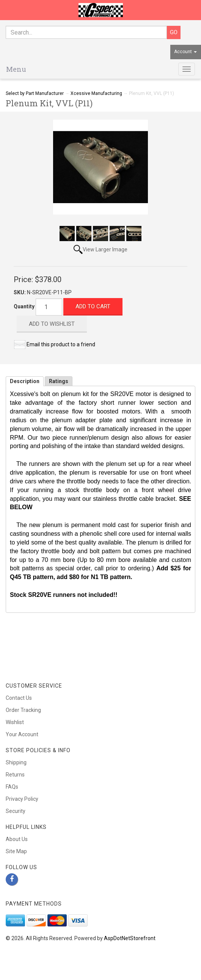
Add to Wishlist (52, 324)
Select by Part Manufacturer (35, 93)
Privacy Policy (22, 799)
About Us (17, 839)
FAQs (12, 787)
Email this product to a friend (61, 344)
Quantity (24, 306)
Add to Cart (93, 306)
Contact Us (19, 698)
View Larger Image (105, 249)
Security (16, 811)
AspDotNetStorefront (130, 938)
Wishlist (15, 722)
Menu (16, 69)
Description (25, 381)
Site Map (16, 851)
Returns (15, 775)
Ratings (59, 381)
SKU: (20, 292)
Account (185, 52)
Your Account (22, 734)
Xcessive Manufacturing (96, 93)
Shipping (16, 762)
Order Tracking (23, 710)
